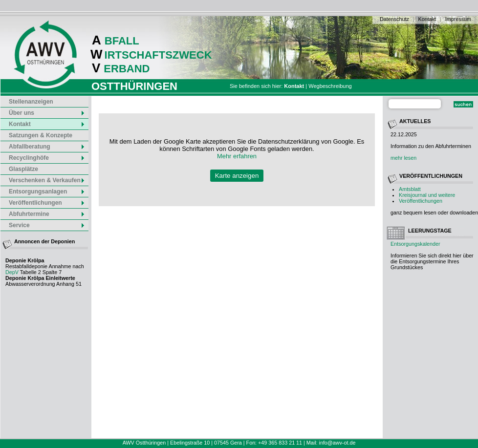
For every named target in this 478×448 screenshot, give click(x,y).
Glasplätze (23, 169)
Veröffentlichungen (421, 201)
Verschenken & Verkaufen (47, 180)
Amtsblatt (410, 189)
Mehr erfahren (237, 156)
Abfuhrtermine (47, 214)
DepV (12, 272)
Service (47, 225)
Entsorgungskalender (415, 244)
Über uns (47, 113)
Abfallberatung (47, 147)
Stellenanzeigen (31, 102)
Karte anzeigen (237, 176)
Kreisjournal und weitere (427, 195)
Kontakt (427, 19)
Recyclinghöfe (47, 158)
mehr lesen (403, 158)
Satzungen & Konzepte (41, 135)
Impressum (458, 19)
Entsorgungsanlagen (47, 192)
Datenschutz (394, 19)
